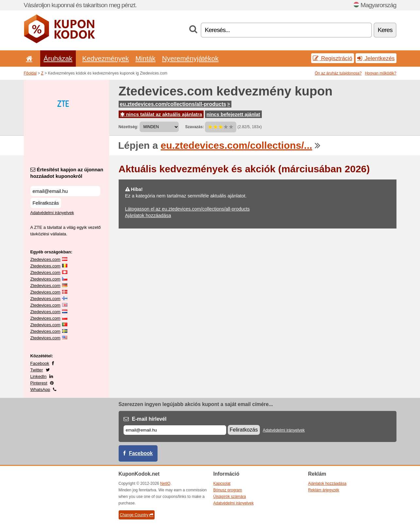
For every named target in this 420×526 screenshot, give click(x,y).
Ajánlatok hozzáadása (148, 215)
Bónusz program (228, 490)
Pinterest (39, 383)
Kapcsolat (222, 484)
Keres (385, 30)
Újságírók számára (230, 497)
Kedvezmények (106, 58)
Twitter (37, 370)
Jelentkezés (376, 58)
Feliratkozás (46, 203)
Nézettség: (129, 127)
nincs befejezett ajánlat (233, 114)
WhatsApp (40, 390)
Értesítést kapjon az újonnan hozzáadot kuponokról (67, 173)
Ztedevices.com (45, 259)
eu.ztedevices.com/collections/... (237, 145)
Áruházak (58, 58)
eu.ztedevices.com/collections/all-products (175, 104)
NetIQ (165, 484)
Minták (145, 58)
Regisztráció (333, 58)
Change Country (137, 515)
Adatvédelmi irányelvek (52, 213)
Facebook (40, 363)
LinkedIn (39, 376)
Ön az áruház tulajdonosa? (338, 73)
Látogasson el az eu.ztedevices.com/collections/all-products (188, 209)
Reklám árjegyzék (324, 490)
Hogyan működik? (380, 73)
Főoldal (30, 73)
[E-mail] (175, 430)
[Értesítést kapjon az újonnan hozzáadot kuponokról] (65, 191)
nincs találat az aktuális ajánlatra (161, 114)
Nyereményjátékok (190, 58)
